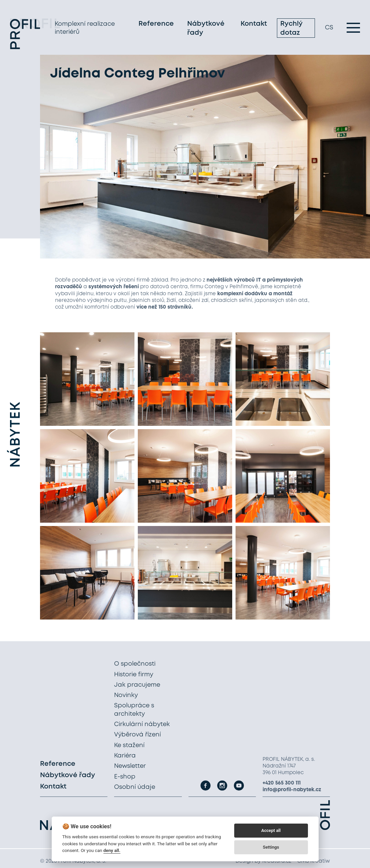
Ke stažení (129, 745)
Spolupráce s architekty (134, 710)
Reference (156, 25)
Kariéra (125, 756)
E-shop (125, 777)
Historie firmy (134, 675)
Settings (271, 847)
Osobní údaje (135, 787)
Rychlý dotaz (291, 29)
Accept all (271, 830)
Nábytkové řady (206, 29)
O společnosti (135, 664)
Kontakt (254, 25)
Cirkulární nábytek (142, 724)
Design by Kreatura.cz (263, 861)
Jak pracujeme (137, 685)
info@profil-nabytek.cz (292, 790)
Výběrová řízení (137, 735)
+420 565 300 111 (282, 783)
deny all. (112, 850)
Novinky (126, 695)
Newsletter (130, 766)
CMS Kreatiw (314, 861)
